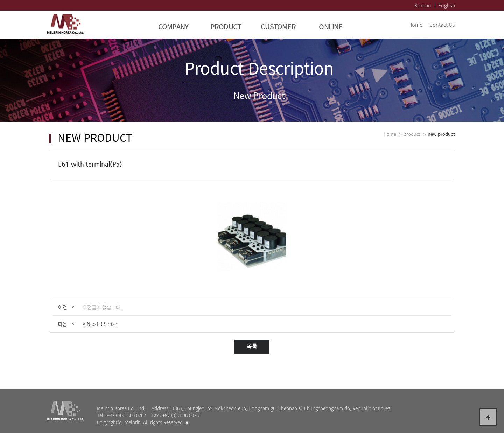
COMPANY (173, 26)
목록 (252, 346)
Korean (423, 5)
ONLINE (331, 26)
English (447, 5)
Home (415, 25)
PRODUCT (226, 26)
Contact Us (442, 25)
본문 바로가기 (0, 0)
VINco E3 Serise (100, 324)
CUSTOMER (278, 26)
